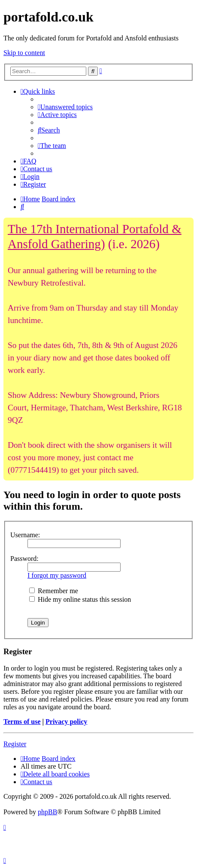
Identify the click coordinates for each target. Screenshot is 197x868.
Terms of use (22, 722)
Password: (24, 559)
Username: (25, 535)
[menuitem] (65, 107)
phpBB (47, 812)
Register (15, 744)
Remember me (54, 591)
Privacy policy (66, 722)
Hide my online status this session (80, 599)
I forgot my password (57, 575)
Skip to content (24, 53)
